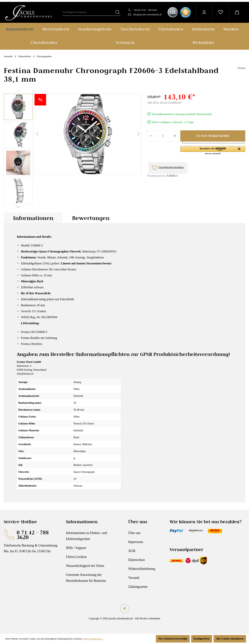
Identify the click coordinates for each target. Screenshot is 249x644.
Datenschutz (137, 560)
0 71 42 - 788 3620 (33, 535)
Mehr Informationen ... (94, 639)
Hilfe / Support (76, 548)
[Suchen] (118, 12)
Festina (242, 68)
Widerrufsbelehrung (142, 569)
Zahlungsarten (138, 587)
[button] (213, 150)
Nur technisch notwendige (173, 639)
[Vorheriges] (37, 134)
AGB (132, 551)
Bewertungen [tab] (91, 218)
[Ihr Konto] (204, 12)
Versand (134, 578)
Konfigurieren (201, 639)
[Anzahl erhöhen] (175, 136)
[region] (73, 150)
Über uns (134, 533)
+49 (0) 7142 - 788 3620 (145, 10)
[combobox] (89, 12)
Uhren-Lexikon (76, 557)
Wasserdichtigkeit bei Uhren (85, 566)
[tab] (33, 218)
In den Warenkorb (213, 136)
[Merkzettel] (221, 12)
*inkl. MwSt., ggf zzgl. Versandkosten (164, 102)
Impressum (136, 542)
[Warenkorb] (237, 12)
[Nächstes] (138, 134)
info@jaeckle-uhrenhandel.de (147, 14)
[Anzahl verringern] (151, 136)
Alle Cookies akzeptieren (230, 639)
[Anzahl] (163, 136)
